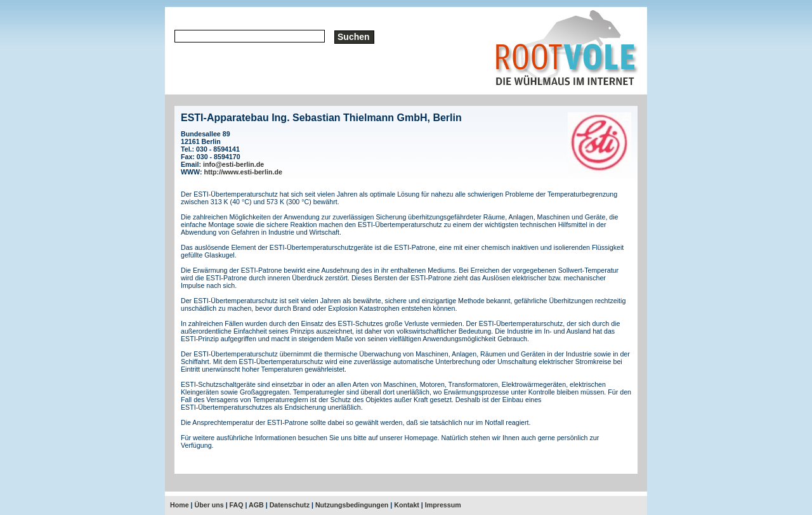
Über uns (209, 505)
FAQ (237, 505)
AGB (256, 505)
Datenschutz (290, 505)
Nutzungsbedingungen (352, 505)
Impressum (443, 505)
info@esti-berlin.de (233, 164)
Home (180, 505)
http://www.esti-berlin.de (243, 172)
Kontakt (407, 505)
